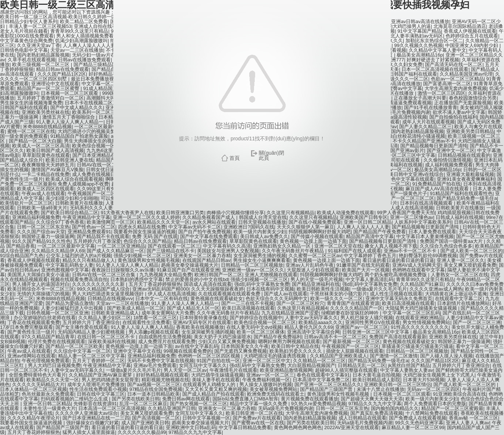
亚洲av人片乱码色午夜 (310, 265)
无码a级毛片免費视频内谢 (286, 408)
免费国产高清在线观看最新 (398, 337)
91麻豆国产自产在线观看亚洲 (188, 270)
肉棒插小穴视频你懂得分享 (235, 213)
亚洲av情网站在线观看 (31, 356)
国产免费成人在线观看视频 (418, 418)
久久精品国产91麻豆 (422, 284)
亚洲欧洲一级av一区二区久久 (253, 270)
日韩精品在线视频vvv (110, 299)
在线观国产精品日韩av (206, 260)
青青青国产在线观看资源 (353, 303)
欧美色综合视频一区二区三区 (265, 322)
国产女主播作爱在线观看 (82, 327)
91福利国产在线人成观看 (354, 251)
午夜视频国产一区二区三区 (350, 346)
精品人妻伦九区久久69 (309, 327)
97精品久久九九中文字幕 (375, 404)
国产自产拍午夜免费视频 (205, 232)
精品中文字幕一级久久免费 (259, 404)
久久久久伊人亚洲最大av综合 (86, 413)
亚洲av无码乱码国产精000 (160, 289)
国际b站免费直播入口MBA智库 (245, 399)
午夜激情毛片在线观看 (233, 370)
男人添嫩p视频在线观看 (154, 332)
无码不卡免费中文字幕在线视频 (161, 361)
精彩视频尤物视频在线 (165, 380)
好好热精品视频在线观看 (162, 375)
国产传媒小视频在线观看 (317, 236)
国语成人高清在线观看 (208, 284)
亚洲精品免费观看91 (89, 232)
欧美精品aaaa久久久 (321, 322)
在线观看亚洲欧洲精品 (419, 318)
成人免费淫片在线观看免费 (167, 341)
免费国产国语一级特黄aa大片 (452, 241)
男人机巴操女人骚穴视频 (367, 318)
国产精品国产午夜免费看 (380, 232)
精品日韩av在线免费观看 (200, 241)
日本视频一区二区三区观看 (402, 394)
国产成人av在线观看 (286, 294)
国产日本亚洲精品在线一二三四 (96, 418)
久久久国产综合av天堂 (41, 232)
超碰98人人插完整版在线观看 (346, 370)
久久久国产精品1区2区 (435, 361)
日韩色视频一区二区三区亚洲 (58, 313)
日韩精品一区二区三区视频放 (252, 265)
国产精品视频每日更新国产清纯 (426, 227)
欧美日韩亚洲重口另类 (180, 213)
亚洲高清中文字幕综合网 (313, 332)
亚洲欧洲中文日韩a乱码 (191, 427)
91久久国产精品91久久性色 (41, 241)
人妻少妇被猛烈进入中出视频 (73, 308)
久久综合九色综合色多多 (446, 246)
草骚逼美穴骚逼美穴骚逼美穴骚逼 (417, 346)
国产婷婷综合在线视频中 (256, 318)
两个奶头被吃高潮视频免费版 (396, 275)
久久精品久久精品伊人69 (58, 251)
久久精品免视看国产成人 (209, 217)
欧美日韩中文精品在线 (295, 346)
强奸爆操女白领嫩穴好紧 (92, 423)
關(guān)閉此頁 (271, 155)
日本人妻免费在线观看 (432, 232)
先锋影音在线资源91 (95, 404)
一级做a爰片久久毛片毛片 (379, 289)
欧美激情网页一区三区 (111, 222)
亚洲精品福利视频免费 (36, 217)
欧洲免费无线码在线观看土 (276, 394)
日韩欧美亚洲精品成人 (115, 313)
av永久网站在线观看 (214, 222)
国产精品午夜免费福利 (278, 337)
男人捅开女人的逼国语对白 (41, 284)
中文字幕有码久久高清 (227, 246)
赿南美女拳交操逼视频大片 (190, 265)
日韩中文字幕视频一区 (206, 418)
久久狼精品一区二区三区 (319, 361)
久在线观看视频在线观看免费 (230, 294)
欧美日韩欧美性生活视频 (323, 289)
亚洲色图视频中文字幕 (65, 270)
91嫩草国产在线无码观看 (363, 265)
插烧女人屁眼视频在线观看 (355, 351)
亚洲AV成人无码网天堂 (417, 265)
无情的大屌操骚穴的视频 (43, 294)
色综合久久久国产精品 (147, 241)
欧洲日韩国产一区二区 (218, 275)
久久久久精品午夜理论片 (34, 418)
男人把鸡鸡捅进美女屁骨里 (110, 380)
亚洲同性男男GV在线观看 (373, 322)
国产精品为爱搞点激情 (69, 303)
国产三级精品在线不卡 (171, 251)
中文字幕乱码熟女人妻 (69, 265)
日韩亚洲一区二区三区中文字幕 (376, 332)
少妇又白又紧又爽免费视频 (227, 341)
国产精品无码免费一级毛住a (378, 361)
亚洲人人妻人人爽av (468, 423)
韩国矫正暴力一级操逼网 (48, 236)
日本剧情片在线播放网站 (463, 303)
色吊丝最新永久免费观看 (48, 394)
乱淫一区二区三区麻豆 (143, 404)
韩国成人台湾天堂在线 (263, 217)
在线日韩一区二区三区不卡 (107, 337)
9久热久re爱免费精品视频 (319, 404)
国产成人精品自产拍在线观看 (213, 394)
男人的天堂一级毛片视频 (317, 279)
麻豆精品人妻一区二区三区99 (413, 427)
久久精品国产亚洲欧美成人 (339, 356)
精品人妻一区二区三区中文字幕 (92, 356)
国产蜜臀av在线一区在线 (258, 423)
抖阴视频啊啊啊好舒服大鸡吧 (320, 232)
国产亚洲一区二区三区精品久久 (328, 384)
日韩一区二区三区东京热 (43, 227)
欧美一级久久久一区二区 (337, 299)
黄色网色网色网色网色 (298, 427)
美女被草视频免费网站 (274, 389)
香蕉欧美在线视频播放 (200, 327)
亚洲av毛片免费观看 (155, 365)
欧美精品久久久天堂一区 (163, 222)
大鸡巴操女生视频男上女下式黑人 (439, 375)
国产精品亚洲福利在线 (316, 284)
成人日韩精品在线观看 (362, 418)
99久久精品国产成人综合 (103, 289)
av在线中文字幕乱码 (197, 346)
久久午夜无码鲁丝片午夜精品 (294, 251)
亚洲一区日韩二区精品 (368, 222)
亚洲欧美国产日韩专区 (364, 217)
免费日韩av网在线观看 (186, 399)
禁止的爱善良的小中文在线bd (197, 279)
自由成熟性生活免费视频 (165, 337)
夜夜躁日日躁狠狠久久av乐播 (123, 270)
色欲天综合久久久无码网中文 (277, 299)
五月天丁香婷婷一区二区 (98, 361)
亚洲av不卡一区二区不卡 (411, 251)
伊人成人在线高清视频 (172, 294)
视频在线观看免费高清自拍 (79, 279)
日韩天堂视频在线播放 (262, 222)
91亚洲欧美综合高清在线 (460, 394)
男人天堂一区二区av (185, 370)
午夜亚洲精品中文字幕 (86, 217)
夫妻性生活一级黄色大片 (49, 408)
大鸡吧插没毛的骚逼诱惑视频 (276, 356)
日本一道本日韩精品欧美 (153, 394)
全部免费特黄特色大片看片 (37, 375)
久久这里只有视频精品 (290, 213)
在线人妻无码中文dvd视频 (254, 327)
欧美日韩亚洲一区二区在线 (254, 413)
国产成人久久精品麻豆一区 (115, 251)
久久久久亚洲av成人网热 (436, 289)
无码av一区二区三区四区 (433, 389)
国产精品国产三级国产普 (327, 389)
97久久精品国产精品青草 (48, 337)
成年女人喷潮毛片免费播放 (96, 384)
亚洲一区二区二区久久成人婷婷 (146, 217)
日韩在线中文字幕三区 (101, 394)
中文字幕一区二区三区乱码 (411, 313)
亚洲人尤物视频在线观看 (271, 275)
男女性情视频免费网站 (426, 322)
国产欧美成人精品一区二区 (136, 308)
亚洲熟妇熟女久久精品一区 (283, 246)
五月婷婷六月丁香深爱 (97, 241)
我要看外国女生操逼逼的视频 (145, 232)
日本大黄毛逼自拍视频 (376, 375)
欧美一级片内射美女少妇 (260, 232)
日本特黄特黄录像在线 (203, 318)
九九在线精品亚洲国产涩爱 (290, 313)
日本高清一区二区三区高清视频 (112, 408)
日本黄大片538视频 (424, 380)
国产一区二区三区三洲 (477, 322)
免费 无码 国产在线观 (155, 236)
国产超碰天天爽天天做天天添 (372, 399)
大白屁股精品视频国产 (311, 365)
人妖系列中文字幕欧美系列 (423, 222)
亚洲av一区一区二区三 (270, 375)
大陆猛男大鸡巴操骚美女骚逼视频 (422, 308)
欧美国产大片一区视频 (366, 270)
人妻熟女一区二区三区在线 (460, 275)
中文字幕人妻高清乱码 (369, 279)
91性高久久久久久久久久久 (420, 327)
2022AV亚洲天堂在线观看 (352, 427)
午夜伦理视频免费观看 (46, 361)
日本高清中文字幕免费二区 (321, 380)
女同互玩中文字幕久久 (203, 365)
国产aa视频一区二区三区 (154, 384)
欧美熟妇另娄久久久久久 (296, 351)
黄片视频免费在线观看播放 (310, 399)
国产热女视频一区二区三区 (199, 404)
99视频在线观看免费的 (188, 351)
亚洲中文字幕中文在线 (137, 351)
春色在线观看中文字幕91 (323, 375)
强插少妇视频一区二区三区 (142, 256)
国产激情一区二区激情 (394, 356)
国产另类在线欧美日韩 (136, 399)
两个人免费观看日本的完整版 (435, 404)
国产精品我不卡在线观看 (103, 236)
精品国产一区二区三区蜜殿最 (452, 408)
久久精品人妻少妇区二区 (105, 318)
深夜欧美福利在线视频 (112, 341)
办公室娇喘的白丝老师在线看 (45, 318)
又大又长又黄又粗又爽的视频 (216, 389)
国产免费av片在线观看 (257, 418)
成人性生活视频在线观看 (396, 294)
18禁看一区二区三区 (155, 318)
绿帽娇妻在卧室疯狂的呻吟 (351, 313)
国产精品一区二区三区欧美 (74, 346)
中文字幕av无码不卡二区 (195, 227)
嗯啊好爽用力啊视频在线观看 (289, 341)
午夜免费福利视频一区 (266, 380)
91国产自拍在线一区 (218, 361)
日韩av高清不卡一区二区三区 (335, 337)
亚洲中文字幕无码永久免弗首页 (399, 299)
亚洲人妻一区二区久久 (461, 260)
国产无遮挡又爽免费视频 (241, 351)
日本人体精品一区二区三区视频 (33, 389)
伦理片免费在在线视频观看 (57, 341)
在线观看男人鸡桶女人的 (210, 384)
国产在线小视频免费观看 (315, 222)
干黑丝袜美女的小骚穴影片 (339, 294)
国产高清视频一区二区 (156, 418)
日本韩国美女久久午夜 (245, 346)
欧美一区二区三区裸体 (261, 332)
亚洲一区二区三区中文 (267, 361)
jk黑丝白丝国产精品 (409, 365)
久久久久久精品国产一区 (356, 308)
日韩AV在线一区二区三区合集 (104, 275)
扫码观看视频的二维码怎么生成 (75, 399)
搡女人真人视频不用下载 (391, 246)
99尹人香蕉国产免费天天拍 (406, 213)
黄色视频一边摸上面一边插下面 (313, 241)
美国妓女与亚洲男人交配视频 (228, 251)
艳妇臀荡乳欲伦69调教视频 (428, 256)
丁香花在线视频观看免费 (34, 322)
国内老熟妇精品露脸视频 (310, 418)
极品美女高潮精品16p (436, 332)
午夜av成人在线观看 (29, 351)
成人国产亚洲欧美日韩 (145, 423)
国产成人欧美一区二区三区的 (471, 251)
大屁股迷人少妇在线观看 (313, 270)
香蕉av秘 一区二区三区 (473, 418)
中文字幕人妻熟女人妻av (407, 370)
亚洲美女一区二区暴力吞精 (202, 256)
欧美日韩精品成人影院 (376, 380)
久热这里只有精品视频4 (302, 308)
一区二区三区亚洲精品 (121, 246)
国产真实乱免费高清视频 (377, 413)
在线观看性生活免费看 (146, 322)
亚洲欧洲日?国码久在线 (249, 227)
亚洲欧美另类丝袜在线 (453, 337)
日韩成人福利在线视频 (460, 217)
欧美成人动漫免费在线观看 (346, 213)
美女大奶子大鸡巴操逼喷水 (222, 337)
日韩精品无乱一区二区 (362, 365)
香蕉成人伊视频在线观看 (34, 260)
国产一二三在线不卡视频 (248, 303)
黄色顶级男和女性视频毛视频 (149, 260)
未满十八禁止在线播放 (380, 389)
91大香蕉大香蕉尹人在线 (127, 213)
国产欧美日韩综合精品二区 (69, 213)
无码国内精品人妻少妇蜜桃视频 (92, 332)
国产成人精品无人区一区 (193, 308)
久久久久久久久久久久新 (99, 284)
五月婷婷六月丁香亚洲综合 (91, 322)
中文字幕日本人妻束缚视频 (425, 236)
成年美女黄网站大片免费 (168, 313)
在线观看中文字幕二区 (459, 299)
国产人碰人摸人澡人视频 (446, 356)
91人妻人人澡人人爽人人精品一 (185, 303)
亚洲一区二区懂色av (412, 217)
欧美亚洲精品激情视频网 (286, 370)
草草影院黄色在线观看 (253, 241)
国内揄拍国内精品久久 (395, 408)
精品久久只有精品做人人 (89, 260)
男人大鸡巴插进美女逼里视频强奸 (109, 294)
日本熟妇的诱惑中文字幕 (137, 279)
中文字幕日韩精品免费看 (245, 427)
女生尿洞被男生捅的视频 (260, 256)
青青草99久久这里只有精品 (425, 279)
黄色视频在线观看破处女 (217, 299)
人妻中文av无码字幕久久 (311, 318)
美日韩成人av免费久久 (264, 236)
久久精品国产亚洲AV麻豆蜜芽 (101, 375)
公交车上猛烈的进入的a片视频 (78, 256)
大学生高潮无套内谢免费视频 (317, 413)
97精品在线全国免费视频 (156, 389)
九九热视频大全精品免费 (166, 275)
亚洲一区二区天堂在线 (338, 246)
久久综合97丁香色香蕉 (60, 222)
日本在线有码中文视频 (270, 289)
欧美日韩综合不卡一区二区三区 (41, 289)
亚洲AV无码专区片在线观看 (202, 322)
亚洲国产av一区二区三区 (362, 327)
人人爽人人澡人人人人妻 (363, 227)
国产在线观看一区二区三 (174, 246)
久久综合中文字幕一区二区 (82, 351)
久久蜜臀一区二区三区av (315, 256)
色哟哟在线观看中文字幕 (419, 270)
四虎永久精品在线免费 (142, 227)
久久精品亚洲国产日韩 (172, 408)
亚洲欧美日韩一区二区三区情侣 (397, 384)
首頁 (235, 158)
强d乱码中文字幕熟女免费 (262, 284)
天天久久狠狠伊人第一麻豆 (305, 227)
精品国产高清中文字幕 (370, 236)
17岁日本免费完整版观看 (26, 327)
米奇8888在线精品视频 (60, 299)
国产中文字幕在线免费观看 (209, 236)
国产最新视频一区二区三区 (351, 341)
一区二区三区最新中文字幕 (66, 246)
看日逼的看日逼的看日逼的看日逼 (398, 260)
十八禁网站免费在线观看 (432, 413)
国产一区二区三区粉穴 (300, 303)
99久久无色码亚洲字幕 (419, 423)
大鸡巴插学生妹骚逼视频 (217, 375)
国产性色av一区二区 (94, 227)
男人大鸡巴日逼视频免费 (54, 365)
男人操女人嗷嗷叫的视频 (266, 384)
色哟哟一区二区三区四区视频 (210, 356)
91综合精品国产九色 (22, 256)
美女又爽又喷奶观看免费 (470, 265)
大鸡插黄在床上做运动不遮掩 (456, 294)
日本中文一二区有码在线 (162, 299)
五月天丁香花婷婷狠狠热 (155, 284)
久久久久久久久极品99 (142, 432)
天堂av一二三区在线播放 (122, 303)
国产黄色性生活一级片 (31, 332)
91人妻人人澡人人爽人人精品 (127, 265)
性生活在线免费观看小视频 (98, 389)
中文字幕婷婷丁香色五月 (370, 256)
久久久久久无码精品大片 (38, 384)
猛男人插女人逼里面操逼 (89, 432)
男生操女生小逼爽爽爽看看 (262, 260)
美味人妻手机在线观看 (216, 380)
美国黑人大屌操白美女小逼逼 (38, 275)
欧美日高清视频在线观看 (408, 303)
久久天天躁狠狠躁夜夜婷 (217, 289)
